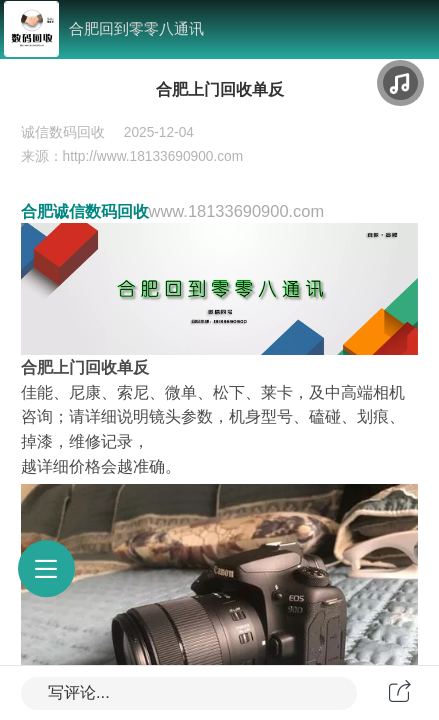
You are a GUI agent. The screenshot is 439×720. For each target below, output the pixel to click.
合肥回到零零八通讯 (136, 28)
